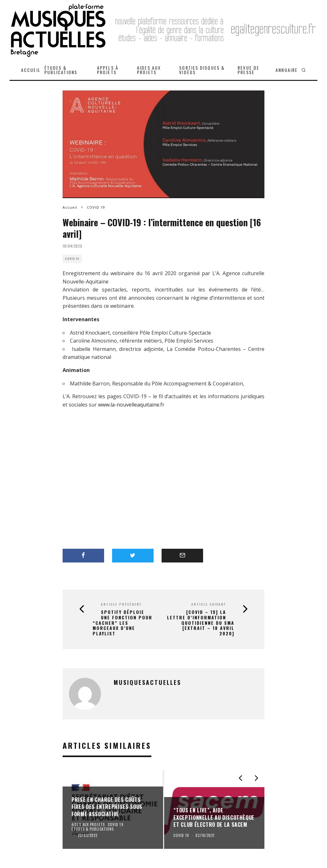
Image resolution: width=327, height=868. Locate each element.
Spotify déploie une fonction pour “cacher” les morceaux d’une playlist (122, 623)
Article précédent (121, 604)
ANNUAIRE (287, 70)
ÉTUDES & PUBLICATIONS (61, 70)
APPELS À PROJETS (108, 70)
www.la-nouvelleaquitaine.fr (131, 405)
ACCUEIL (31, 70)
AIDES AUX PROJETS (149, 70)
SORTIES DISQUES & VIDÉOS (202, 70)
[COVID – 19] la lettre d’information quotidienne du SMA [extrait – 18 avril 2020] (201, 623)
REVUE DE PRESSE (248, 70)
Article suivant (209, 604)
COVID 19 (72, 259)
